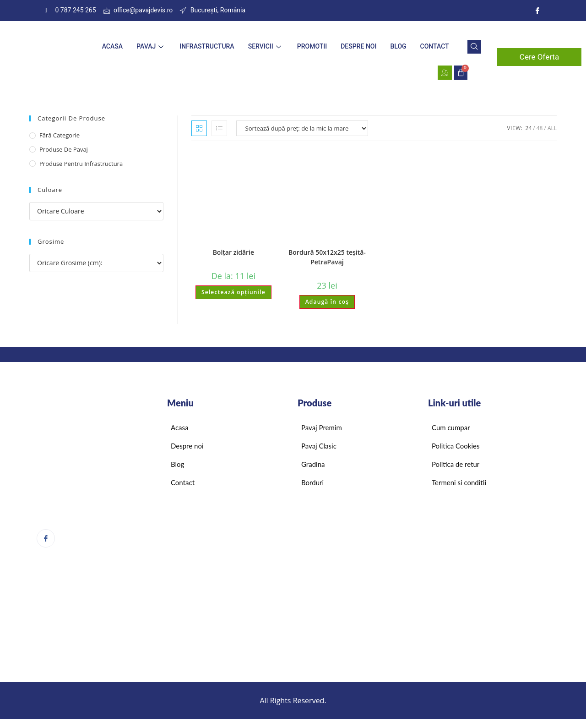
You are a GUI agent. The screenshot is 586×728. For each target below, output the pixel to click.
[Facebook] (46, 538)
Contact (435, 46)
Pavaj (151, 46)
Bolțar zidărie (233, 252)
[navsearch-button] (474, 47)
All (552, 128)
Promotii (312, 46)
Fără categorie (60, 135)
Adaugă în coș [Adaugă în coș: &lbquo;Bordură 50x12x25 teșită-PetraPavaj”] (327, 302)
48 (540, 128)
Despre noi (358, 46)
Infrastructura (207, 46)
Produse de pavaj (64, 149)
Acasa (112, 46)
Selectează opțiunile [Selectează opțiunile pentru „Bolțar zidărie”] (233, 292)
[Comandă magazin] (302, 128)
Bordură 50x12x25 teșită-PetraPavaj (327, 257)
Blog (398, 46)
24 (529, 128)
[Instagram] (537, 11)
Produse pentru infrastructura (81, 164)
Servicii (266, 46)
